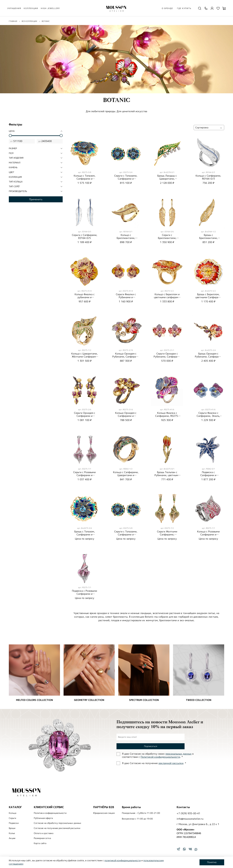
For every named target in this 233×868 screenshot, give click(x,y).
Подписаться (151, 746)
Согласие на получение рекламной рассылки (57, 828)
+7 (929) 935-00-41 (188, 813)
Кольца (13, 813)
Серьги (12, 818)
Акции (12, 838)
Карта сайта (40, 843)
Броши (12, 828)
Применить (36, 199)
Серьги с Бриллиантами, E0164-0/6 (167, 238)
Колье (12, 833)
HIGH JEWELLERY (50, 8)
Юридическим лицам (104, 813)
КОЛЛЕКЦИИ (31, 8)
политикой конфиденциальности (123, 860)
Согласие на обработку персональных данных (58, 823)
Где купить (184, 8)
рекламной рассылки (171, 763)
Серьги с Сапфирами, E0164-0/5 (85, 236)
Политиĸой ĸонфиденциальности (160, 757)
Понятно (212, 862)
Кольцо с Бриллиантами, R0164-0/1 (126, 238)
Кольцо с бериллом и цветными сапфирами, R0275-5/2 (167, 297)
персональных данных (178, 754)
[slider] (10, 136)
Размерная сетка (42, 838)
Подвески (14, 823)
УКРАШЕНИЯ (14, 8)
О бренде (167, 8)
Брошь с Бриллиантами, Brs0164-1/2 (208, 238)
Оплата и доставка (44, 833)
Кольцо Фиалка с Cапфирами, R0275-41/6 (167, 416)
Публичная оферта (43, 818)
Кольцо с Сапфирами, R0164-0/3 (208, 177)
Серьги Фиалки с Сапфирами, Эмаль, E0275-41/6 (208, 416)
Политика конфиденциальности (50, 813)
